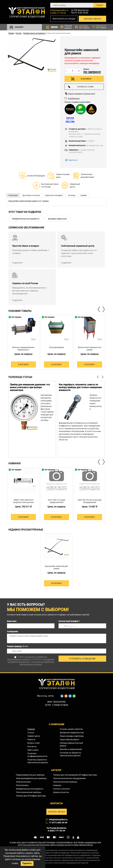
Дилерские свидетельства (72, 733)
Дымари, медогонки (57, 219)
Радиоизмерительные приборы (30, 775)
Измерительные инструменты (34, 33)
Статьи (31, 733)
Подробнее (17, 263)
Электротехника (23, 782)
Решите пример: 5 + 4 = (18, 646)
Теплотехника (22, 785)
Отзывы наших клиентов (71, 729)
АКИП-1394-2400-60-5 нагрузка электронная (23, 501)
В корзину (86, 79)
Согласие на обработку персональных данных (70, 754)
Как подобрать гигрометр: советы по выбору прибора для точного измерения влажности (80, 387)
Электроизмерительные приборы (31, 778)
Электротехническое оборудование (69, 778)
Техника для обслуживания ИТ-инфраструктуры (75, 775)
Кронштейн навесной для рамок (56, 567)
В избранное (74, 98)
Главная (11, 33)
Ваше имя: (12, 621)
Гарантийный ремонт (70, 740)
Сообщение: (13, 631)
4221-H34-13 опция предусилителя (56, 501)
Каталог (19, 33)
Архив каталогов (61, 792)
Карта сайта (33, 750)
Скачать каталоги (61, 789)
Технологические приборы (65, 782)
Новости (31, 740)
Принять (27, 863)
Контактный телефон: (69, 621)
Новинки (57, 785)
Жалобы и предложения (71, 749)
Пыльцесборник (56, 347)
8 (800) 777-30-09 (58, 13)
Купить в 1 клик (81, 87)
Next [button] (103, 309)
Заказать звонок (92, 19)
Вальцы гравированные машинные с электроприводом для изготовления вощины (23, 351)
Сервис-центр (34, 736)
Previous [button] (99, 309)
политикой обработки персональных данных (37, 663)
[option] (23, 342)
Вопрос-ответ (34, 743)
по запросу (92, 72)
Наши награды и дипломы (72, 736)
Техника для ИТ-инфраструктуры (31, 796)
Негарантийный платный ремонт (71, 744)
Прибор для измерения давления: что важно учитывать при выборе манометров (30, 387)
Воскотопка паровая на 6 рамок (90, 349)
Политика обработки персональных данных (38, 761)
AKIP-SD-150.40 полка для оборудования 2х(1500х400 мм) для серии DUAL (90, 503)
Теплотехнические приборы (29, 792)
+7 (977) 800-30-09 (58, 823)
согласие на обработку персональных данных (27, 658)
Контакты (32, 746)
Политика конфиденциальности (37, 755)
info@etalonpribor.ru (59, 10)
